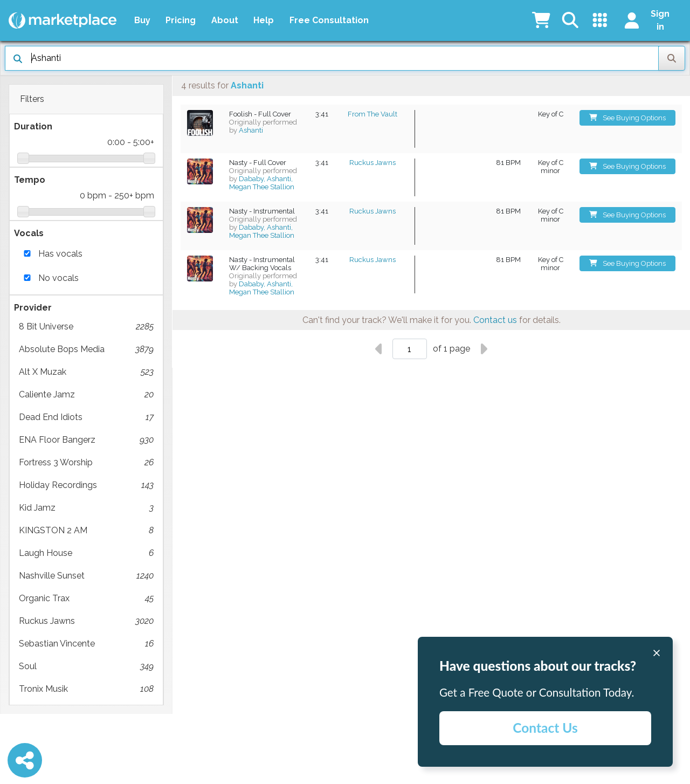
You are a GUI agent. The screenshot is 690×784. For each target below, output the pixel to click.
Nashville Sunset (86, 576)
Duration (33, 126)
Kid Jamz (86, 508)
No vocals (58, 278)
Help (264, 20)
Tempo (30, 180)
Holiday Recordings (86, 485)
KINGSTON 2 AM (86, 531)
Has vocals (60, 254)
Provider (33, 308)
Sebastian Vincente (86, 644)
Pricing (181, 20)
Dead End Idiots (86, 417)
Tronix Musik (86, 689)
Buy (142, 20)
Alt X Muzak (86, 372)
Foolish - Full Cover (260, 114)
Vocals (29, 233)
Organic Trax (86, 599)
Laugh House (86, 553)
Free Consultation (329, 20)
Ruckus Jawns (86, 621)
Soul (86, 666)
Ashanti (251, 130)
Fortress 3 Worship (86, 463)
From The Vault (372, 114)
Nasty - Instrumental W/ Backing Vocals (262, 264)
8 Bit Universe (86, 327)
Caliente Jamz (86, 395)
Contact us (495, 320)
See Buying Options (628, 118)
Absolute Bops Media (86, 349)
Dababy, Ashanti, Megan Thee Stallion (262, 183)
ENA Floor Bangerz (86, 440)
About (225, 20)
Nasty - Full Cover (258, 163)
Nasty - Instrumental (262, 211)
